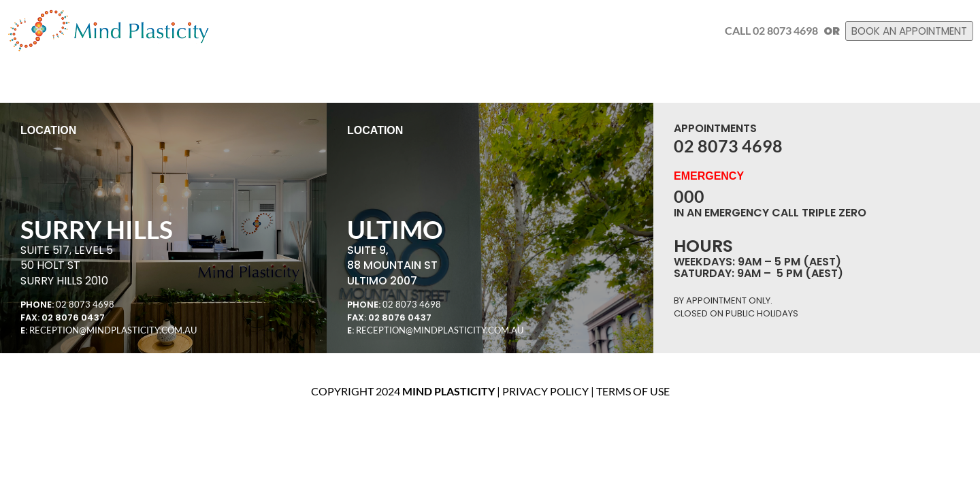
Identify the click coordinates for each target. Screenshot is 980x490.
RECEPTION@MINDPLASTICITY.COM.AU (113, 330)
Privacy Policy (545, 391)
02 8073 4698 (85, 304)
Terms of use (633, 391)
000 (689, 196)
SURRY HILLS (97, 229)
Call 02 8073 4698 (756, 30)
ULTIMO (395, 229)
